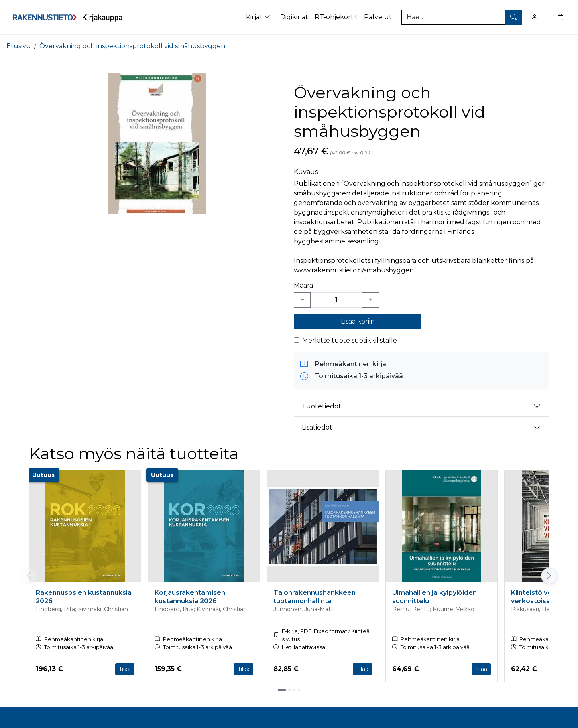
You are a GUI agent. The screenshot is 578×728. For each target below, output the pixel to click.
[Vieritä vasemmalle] (29, 576)
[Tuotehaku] (462, 17)
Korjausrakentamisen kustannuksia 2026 (190, 597)
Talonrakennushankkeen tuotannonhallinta (314, 597)
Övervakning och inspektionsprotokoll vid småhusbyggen (132, 46)
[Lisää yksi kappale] (370, 300)
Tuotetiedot (322, 406)
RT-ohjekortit (336, 17)
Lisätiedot (317, 427)
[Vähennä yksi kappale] (302, 300)
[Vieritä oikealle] (549, 576)
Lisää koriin (358, 321)
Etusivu (19, 46)
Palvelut (378, 17)
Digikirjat (294, 17)
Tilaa (125, 669)
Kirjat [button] (259, 17)
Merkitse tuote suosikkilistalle (350, 340)
